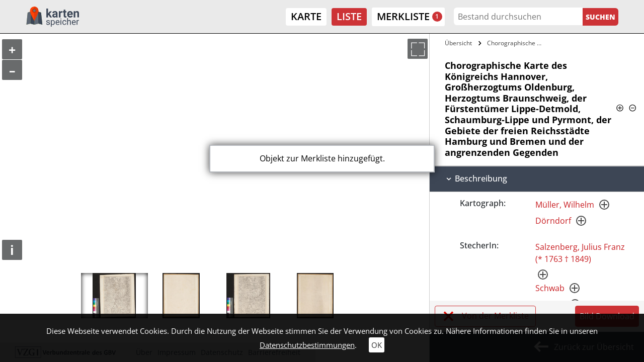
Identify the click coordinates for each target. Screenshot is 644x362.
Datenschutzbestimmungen (307, 345)
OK (377, 345)
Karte (306, 16)
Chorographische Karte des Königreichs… (517, 43)
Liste (349, 16)
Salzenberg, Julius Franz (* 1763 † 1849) (580, 253)
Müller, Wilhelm (565, 205)
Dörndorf (553, 221)
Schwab (550, 288)
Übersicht (458, 43)
